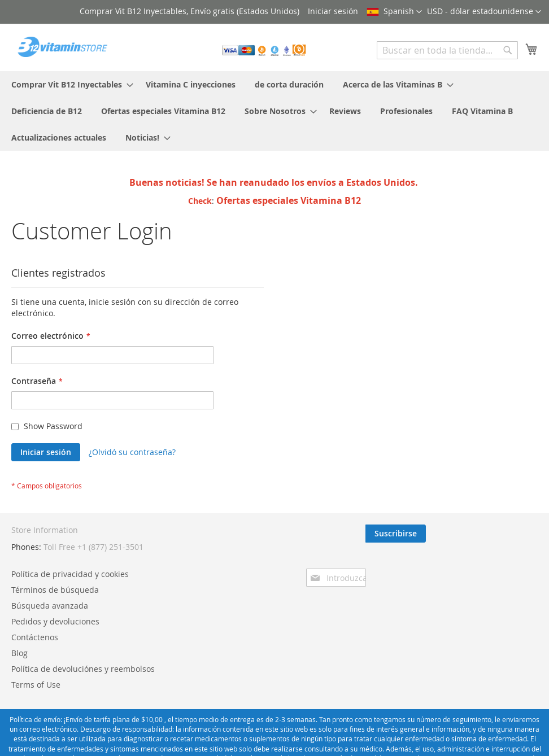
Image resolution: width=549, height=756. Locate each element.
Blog (19, 653)
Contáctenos (35, 637)
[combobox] (447, 50)
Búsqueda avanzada (50, 606)
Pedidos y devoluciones (55, 621)
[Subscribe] (507, 534)
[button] (484, 12)
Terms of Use (36, 685)
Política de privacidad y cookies (70, 574)
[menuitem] (69, 84)
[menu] (274, 111)
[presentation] (439, 565)
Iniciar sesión (333, 11)
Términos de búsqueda (55, 590)
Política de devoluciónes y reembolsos (83, 669)
